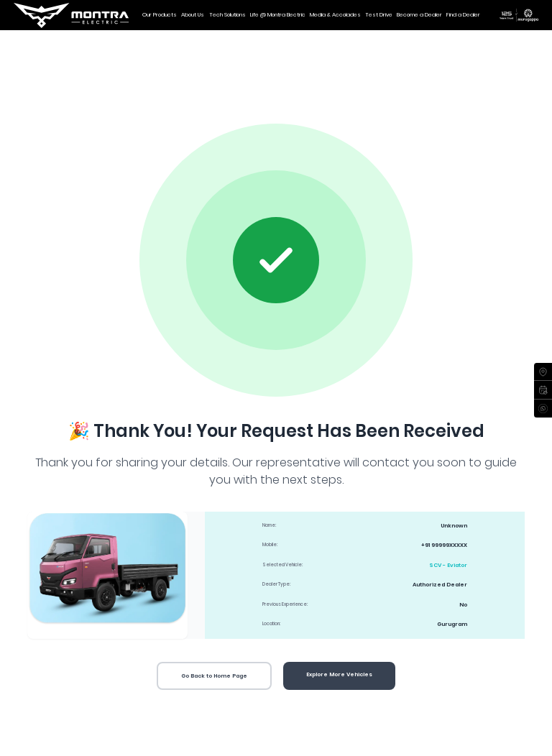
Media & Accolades (335, 15)
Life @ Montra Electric (278, 15)
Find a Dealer (463, 15)
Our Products (160, 15)
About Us (193, 15)
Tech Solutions (227, 15)
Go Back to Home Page (214, 676)
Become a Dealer (419, 15)
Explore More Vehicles (339, 674)
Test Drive (379, 15)
